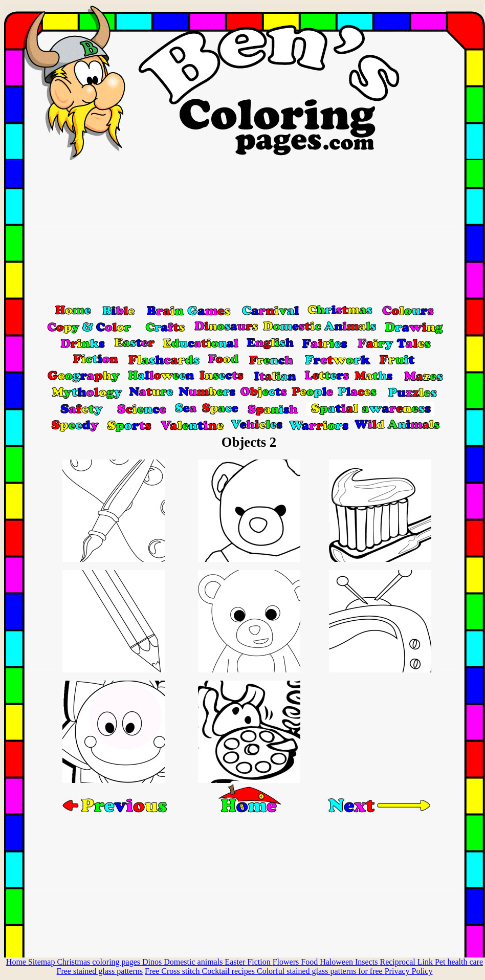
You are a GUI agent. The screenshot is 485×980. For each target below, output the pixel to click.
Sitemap (42, 962)
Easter (236, 962)
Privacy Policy (409, 971)
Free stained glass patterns (100, 971)
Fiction (260, 962)
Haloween (337, 962)
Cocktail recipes (229, 971)
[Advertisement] (245, 232)
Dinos (153, 962)
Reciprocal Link (407, 962)
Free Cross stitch (173, 971)
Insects (367, 962)
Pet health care (459, 962)
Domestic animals (194, 962)
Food (310, 962)
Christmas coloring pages (100, 962)
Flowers (287, 962)
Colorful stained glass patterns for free (321, 971)
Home (17, 962)
